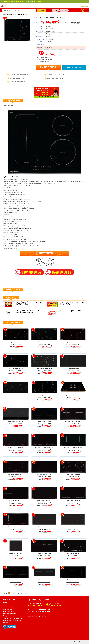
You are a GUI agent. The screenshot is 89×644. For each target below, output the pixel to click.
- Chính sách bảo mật (8, 611)
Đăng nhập (64, 10)
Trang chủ (5, 14)
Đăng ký (55, 10)
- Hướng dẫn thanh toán (9, 616)
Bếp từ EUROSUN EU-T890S (21, 14)
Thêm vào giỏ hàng (74, 68)
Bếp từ (11, 14)
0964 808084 (45, 92)
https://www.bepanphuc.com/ (37, 614)
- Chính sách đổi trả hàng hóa (10, 607)
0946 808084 (45, 94)
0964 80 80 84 (37, 605)
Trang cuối (24, 593)
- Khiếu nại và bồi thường (9, 614)
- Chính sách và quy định (9, 609)
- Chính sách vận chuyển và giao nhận (13, 618)
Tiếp (17, 593)
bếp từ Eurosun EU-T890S (24, 228)
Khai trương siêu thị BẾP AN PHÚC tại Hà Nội (73, 311)
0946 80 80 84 (55, 605)
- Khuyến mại (6, 603)
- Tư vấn (5, 605)
